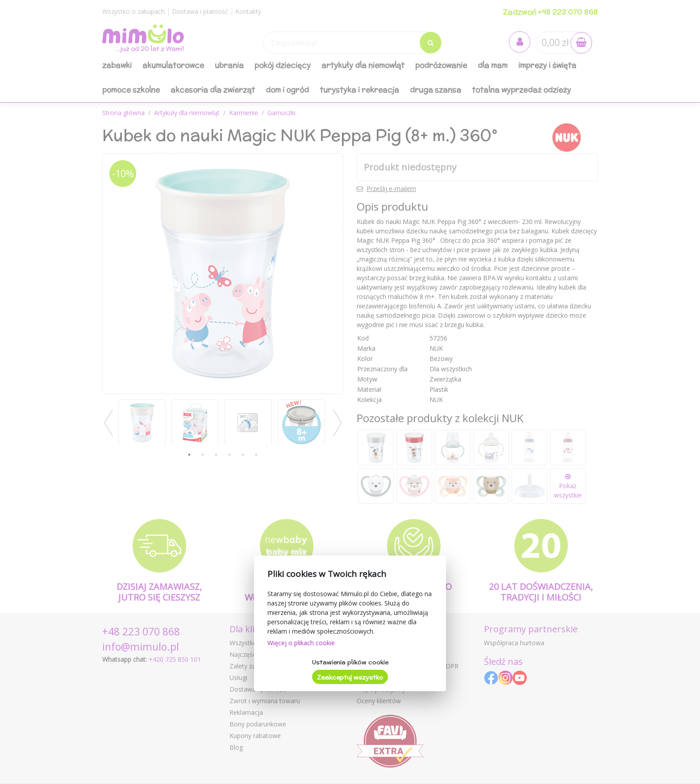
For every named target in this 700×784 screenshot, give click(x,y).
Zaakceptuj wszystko (350, 677)
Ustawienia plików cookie (350, 662)
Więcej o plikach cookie (301, 643)
